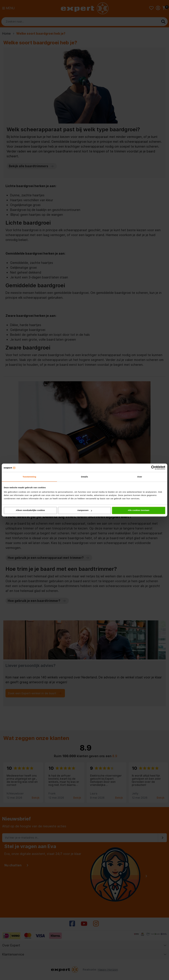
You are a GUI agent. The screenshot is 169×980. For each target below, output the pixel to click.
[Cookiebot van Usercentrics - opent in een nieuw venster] (146, 468)
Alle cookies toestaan (139, 510)
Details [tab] (84, 477)
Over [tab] (140, 477)
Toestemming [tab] (29, 477)
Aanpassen (85, 510)
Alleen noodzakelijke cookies (30, 510)
